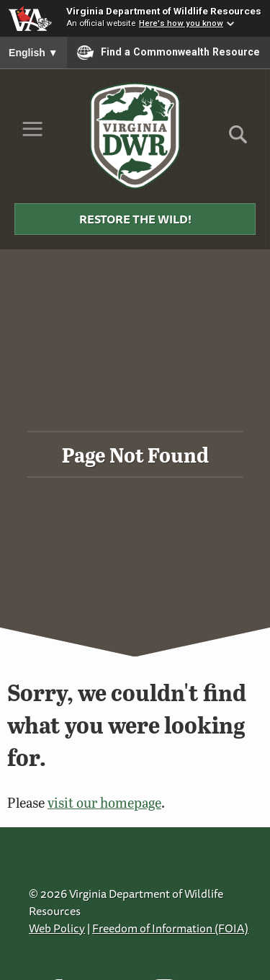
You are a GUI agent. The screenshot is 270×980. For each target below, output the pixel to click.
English (33, 53)
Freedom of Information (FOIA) (170, 928)
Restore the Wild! (135, 219)
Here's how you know (181, 23)
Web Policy (57, 928)
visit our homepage (104, 802)
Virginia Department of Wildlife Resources (164, 11)
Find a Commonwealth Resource (168, 53)
